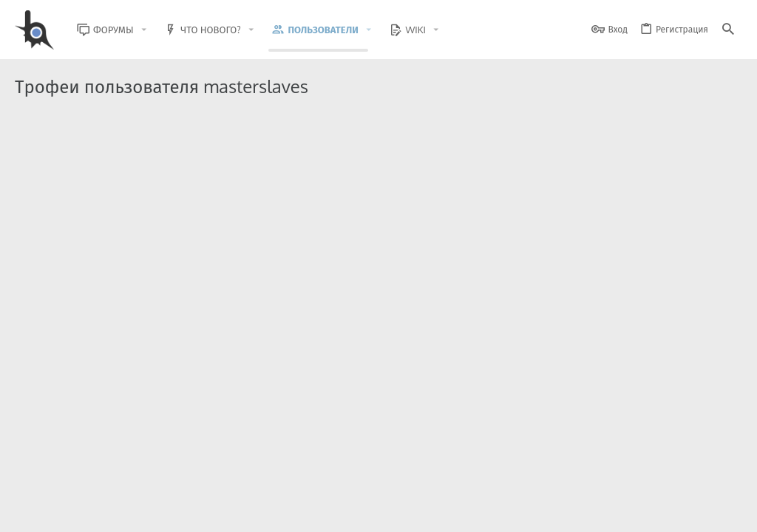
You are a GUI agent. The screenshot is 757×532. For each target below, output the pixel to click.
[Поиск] (728, 30)
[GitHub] (725, 476)
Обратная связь (394, 512)
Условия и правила (476, 512)
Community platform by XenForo (136, 470)
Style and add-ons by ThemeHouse (334, 470)
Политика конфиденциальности (591, 512)
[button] (155, 30)
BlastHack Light (52, 512)
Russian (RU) (134, 512)
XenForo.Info (109, 482)
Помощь (684, 512)
